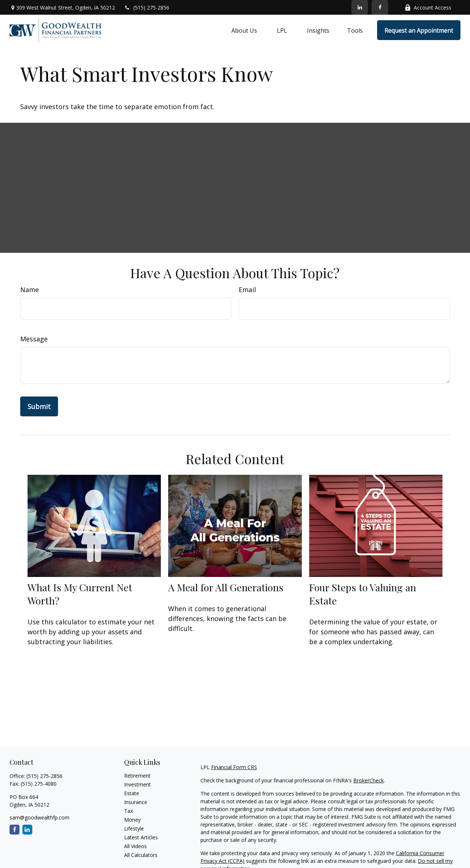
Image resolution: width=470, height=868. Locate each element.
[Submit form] (39, 406)
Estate (132, 793)
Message (34, 339)
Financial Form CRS (234, 767)
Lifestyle (134, 828)
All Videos (135, 846)
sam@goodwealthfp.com (39, 817)
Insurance (136, 802)
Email (247, 290)
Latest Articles (141, 837)
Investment (138, 784)
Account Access (428, 8)
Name (30, 290)
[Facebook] (380, 7)
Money (132, 820)
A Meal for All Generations (226, 587)
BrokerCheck (368, 780)
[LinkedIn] (360, 7)
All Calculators (141, 855)
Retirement (137, 776)
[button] (244, 30)
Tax (129, 811)
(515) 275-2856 (147, 8)
